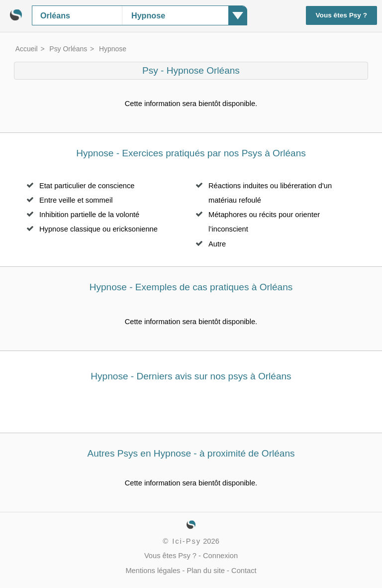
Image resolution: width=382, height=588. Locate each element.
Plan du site (206, 571)
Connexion (220, 556)
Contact (244, 571)
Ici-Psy (187, 541)
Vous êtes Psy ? (342, 15)
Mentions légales (153, 571)
